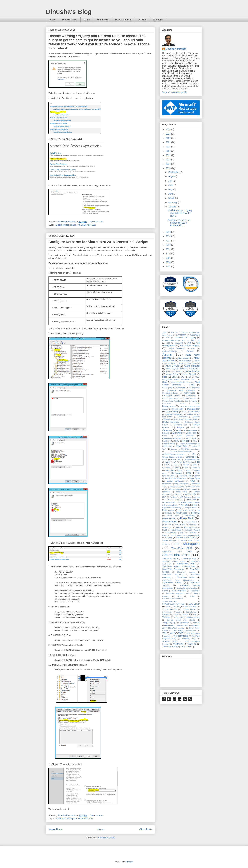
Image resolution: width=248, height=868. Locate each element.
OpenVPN (185, 505)
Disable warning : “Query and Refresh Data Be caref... (180, 213)
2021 (169, 147)
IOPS (195, 465)
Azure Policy (172, 374)
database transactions (174, 414)
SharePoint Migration (173, 575)
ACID (168, 338)
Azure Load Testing (174, 372)
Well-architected (181, 636)
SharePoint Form (186, 564)
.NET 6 (174, 332)
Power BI (195, 513)
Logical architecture (175, 481)
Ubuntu (196, 623)
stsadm (179, 612)
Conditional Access (171, 396)
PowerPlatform (169, 519)
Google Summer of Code (172, 457)
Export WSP (191, 438)
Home (52, 20)
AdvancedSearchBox (170, 340)
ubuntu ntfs (170, 625)
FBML (177, 441)
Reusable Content (192, 530)
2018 (169, 160)
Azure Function (192, 366)
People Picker (191, 508)
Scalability (192, 533)
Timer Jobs (178, 617)
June (171, 185)
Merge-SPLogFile (181, 484)
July (171, 181)
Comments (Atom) (107, 838)
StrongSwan (167, 612)
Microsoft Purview (172, 489)
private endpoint (190, 522)
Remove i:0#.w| (190, 527)
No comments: (97, 222)
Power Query (173, 516)
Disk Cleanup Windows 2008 (185, 420)
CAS (182, 377)
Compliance (190, 393)
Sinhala (165, 591)
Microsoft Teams (190, 489)
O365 (168, 500)
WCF (181, 633)
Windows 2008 (189, 639)
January (173, 207)
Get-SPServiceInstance (190, 449)
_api (164, 332)
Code (192, 385)
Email (178, 430)
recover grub (167, 527)
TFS (195, 615)
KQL (180, 470)
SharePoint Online (186, 577)
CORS (183, 404)
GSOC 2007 (176, 460)
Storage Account (169, 609)
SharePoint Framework (173, 569)
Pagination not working (172, 508)
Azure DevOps (172, 366)
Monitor (178, 494)
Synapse (166, 615)
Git (194, 454)
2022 (169, 142)
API (189, 343)
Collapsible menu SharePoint (181, 390)
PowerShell (61, 818)
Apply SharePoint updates (182, 348)
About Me (158, 20)
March (172, 198)
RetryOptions (176, 530)
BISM (174, 377)
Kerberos (196, 468)
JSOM (177, 468)
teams (185, 615)
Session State (186, 540)
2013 (169, 241)
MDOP (193, 481)
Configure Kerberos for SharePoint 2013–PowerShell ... (179, 223)
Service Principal (169, 540)
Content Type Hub (190, 398)
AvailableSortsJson (170, 351)
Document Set (180, 425)
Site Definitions (179, 591)
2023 (169, 138)
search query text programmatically (185, 535)
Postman (169, 513)
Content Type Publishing (172, 401)
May (171, 189)
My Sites (173, 497)
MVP (164, 497)
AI (199, 340)
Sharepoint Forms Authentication (179, 567)
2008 (169, 262)
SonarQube (195, 591)
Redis (178, 527)
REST (165, 530)
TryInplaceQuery (169, 623)
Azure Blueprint (185, 361)
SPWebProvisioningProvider (173, 604)
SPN (179, 596)
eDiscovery (167, 430)
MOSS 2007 (190, 494)
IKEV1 (168, 465)
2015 (169, 232)
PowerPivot (190, 516)
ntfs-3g (197, 497)
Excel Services (62, 225)
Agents (185, 340)
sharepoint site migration (187, 588)
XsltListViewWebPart (170, 647)
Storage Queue (189, 609)
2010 (169, 253)
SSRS (177, 607)
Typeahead (184, 623)
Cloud (165, 382)
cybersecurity (177, 409)
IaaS (167, 462)
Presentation (170, 522)
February (173, 202)
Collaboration (194, 388)
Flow (195, 441)
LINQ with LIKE (185, 476)
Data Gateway (172, 412)
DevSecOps (183, 417)
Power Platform (123, 20)
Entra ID (166, 433)
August (172, 176)
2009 (169, 258)
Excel (164, 436)
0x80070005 (195, 335)
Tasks (176, 615)
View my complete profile (175, 92)
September (174, 172)
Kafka (186, 468)
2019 (169, 155)
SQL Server (194, 604)
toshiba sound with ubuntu (181, 620)
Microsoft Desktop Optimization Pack (185, 487)
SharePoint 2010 (182, 548)
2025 (169, 129)
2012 (169, 245)
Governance (191, 457)
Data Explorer (194, 409)
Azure (87, 20)
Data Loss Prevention (191, 412)
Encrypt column (191, 430)
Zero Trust (186, 647)
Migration (166, 492)
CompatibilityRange (170, 393)
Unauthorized (183, 625)
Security (169, 538)
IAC (175, 462)
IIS (198, 462)
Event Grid (177, 433)
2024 (169, 134)
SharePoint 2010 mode (177, 552)
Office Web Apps (169, 502)
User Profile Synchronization (184, 631)
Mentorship (167, 484)
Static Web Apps (190, 607)
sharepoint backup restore (174, 561)
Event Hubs (191, 433)
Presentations (70, 20)
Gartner (174, 449)
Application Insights (190, 346)
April (171, 194)
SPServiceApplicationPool (172, 599)
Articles (142, 20)
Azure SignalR (189, 374)
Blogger (129, 862)
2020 (169, 151)
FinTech (186, 441)
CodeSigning (167, 388)
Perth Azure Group (185, 510)
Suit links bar (191, 612)
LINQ (189, 473)
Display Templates (171, 422)
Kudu (188, 470)
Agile (193, 340)
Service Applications (186, 538)
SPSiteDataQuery (169, 601)
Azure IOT (195, 369)
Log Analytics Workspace (175, 478)
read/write (193, 525)
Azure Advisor (183, 358)
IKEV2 (177, 465)
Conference (191, 396)
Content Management (171, 398)
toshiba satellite (193, 617)
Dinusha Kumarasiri (176, 49)
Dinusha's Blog (69, 12)
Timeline (166, 617)
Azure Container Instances (189, 363)
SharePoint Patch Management (178, 580)
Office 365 (191, 500)
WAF (172, 633)
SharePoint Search (172, 583)
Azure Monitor (192, 371)
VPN (164, 633)
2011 (169, 249)
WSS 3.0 (192, 644)
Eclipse (181, 428)
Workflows (178, 644)
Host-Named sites (192, 460)
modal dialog (181, 492)
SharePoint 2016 (170, 559)
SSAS (168, 607)
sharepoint (75, 225)
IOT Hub (166, 468)
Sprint (192, 596)
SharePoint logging (186, 572)
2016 (169, 168)
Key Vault (170, 470)
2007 (169, 266)
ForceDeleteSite (169, 444)
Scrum (165, 535)
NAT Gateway (185, 497)
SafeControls (171, 533)
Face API (166, 441)
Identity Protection (186, 462)
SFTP (177, 544)
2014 (169, 236)
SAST (182, 533)
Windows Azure (170, 641)
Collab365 (181, 388)
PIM (198, 510)
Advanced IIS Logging (185, 338)
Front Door (182, 446)
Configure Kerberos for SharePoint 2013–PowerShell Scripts (98, 242)
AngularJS (179, 343)
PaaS (194, 505)
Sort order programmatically (177, 593)
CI (190, 377)
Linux (197, 476)
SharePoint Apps (189, 559)
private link (167, 525)
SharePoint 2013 (89, 225)
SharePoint (102, 20)
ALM (168, 343)
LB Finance (176, 473)
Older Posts (146, 829)
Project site (180, 525)
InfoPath (186, 465)
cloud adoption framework (181, 382)
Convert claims (191, 401)
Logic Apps (195, 478)
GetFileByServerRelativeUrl (181, 452)
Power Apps (181, 513)
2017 (169, 164)
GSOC (165, 460)
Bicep (165, 377)
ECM (193, 428)
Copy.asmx (167, 404)
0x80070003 (181, 335)
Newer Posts (55, 829)
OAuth (178, 500)
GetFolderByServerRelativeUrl (174, 454)
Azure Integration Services (176, 369)
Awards (190, 351)
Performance (168, 510)
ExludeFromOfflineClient (172, 438)
